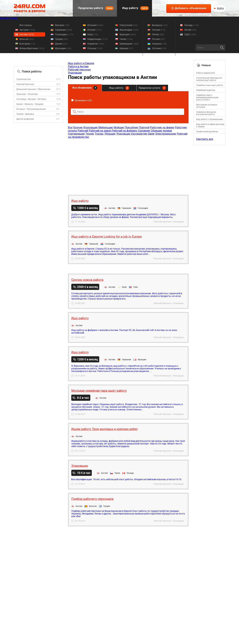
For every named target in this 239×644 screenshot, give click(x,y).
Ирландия (63, 48)
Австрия (27, 30)
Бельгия (27, 39)
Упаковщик (75, 73)
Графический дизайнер (207, 132)
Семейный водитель (206, 90)
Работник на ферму (162, 127)
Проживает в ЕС (82, 100)
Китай (190, 30)
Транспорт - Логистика (27, 94)
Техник (90, 134)
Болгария (27, 44)
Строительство (24, 79)
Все (70, 127)
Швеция (127, 48)
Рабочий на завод (100, 131)
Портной (144, 127)
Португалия (129, 25)
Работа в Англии (78, 66)
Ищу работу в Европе (81, 63)
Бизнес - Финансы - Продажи (30, 104)
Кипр (93, 34)
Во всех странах (9, 18)
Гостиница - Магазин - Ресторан (31, 99)
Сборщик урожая (161, 131)
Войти (220, 8)
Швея (151, 134)
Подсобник (131, 127)
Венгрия (62, 25)
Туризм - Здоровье (25, 114)
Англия (27, 34)
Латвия (159, 30)
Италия (95, 30)
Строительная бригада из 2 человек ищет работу (209, 79)
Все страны (26, 25)
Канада (192, 25)
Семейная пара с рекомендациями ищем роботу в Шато (207, 97)
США (190, 34)
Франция (128, 34)
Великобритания (32, 48)
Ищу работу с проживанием (209, 119)
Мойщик (119, 127)
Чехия (126, 39)
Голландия (64, 34)
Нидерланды (98, 39)
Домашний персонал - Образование (33, 89)
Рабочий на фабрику (125, 131)
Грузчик (78, 127)
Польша (95, 48)
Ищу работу (135, 8)
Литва (158, 34)
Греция (62, 39)
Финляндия (129, 30)
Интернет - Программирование (31, 109)
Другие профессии (25, 119)
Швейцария (129, 44)
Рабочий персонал (25, 84)
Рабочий (83, 131)
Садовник (144, 131)
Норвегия (96, 44)
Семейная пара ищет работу (210, 85)
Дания (61, 44)
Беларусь (160, 25)
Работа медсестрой (205, 73)
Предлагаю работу (96, 8)
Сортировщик (76, 134)
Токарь (99, 134)
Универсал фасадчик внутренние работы (206, 113)
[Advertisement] (128, 165)
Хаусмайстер (139, 134)
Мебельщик (106, 127)
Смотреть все (205, 139)
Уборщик (110, 134)
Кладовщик (91, 127)
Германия (64, 30)
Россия (159, 39)
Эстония (159, 48)
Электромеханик (166, 134)
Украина (159, 44)
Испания (95, 25)
